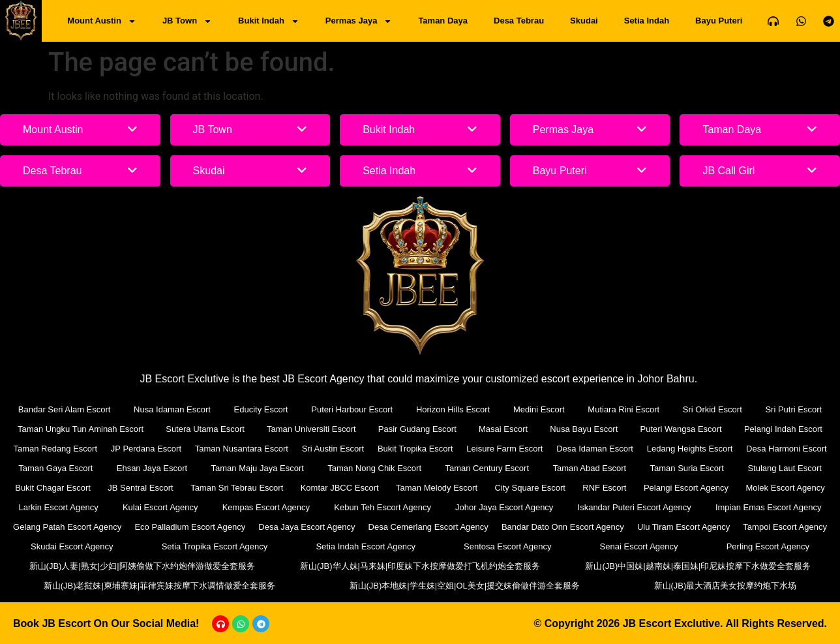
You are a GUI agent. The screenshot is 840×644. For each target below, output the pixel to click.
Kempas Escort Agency (266, 507)
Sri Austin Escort (333, 449)
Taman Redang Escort (55, 449)
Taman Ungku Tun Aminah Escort (81, 429)
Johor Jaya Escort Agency (504, 507)
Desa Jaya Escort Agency (307, 527)
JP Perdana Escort (146, 449)
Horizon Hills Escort (453, 409)
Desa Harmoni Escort (787, 449)
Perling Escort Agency (768, 546)
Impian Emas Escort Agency (769, 507)
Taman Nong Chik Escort (374, 468)
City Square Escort (530, 488)
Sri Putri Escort (793, 409)
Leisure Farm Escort (504, 449)
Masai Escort (503, 429)
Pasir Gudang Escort (417, 429)
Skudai (584, 21)
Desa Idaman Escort (595, 449)
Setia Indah (647, 21)
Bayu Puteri (719, 21)
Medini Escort (539, 409)
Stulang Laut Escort (784, 468)
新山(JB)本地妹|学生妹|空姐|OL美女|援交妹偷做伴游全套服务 (465, 586)
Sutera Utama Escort (205, 429)
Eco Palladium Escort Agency (190, 527)
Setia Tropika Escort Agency (215, 546)
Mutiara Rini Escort (623, 409)
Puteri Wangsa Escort (681, 429)
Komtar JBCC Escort (340, 488)
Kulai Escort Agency (160, 507)
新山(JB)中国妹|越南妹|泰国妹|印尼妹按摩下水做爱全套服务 (698, 566)
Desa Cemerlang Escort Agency (428, 527)
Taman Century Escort (487, 468)
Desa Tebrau (519, 21)
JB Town (187, 21)
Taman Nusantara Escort (242, 449)
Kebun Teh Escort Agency (382, 507)
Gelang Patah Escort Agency (67, 527)
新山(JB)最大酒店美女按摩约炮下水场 (726, 586)
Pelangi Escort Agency (686, 488)
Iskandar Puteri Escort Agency (635, 507)
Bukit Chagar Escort (53, 488)
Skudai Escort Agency (72, 546)
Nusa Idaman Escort (172, 409)
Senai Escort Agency (639, 546)
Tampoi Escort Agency (785, 527)
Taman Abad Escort (589, 468)
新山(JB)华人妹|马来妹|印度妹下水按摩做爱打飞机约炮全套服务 (420, 566)
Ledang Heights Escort (690, 449)
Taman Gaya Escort (55, 468)
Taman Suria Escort (687, 468)
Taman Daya (443, 21)
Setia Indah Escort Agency (365, 546)
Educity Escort (261, 409)
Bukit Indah (269, 21)
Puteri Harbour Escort (352, 409)
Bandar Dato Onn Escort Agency (563, 527)
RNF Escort (604, 488)
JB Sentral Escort (140, 488)
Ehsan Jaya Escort (152, 468)
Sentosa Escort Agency (507, 546)
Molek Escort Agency (785, 488)
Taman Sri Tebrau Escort (237, 488)
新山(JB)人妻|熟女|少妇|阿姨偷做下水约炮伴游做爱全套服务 (142, 566)
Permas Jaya (359, 21)
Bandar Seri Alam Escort (65, 409)
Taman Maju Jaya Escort (258, 468)
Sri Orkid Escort (712, 409)
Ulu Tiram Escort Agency (683, 527)
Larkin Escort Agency (59, 507)
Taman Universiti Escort (311, 429)
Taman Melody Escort (437, 488)
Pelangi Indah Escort (783, 429)
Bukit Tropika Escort (415, 449)
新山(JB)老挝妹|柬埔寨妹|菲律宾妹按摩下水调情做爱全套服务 (160, 586)
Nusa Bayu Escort (584, 429)
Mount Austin (102, 21)
